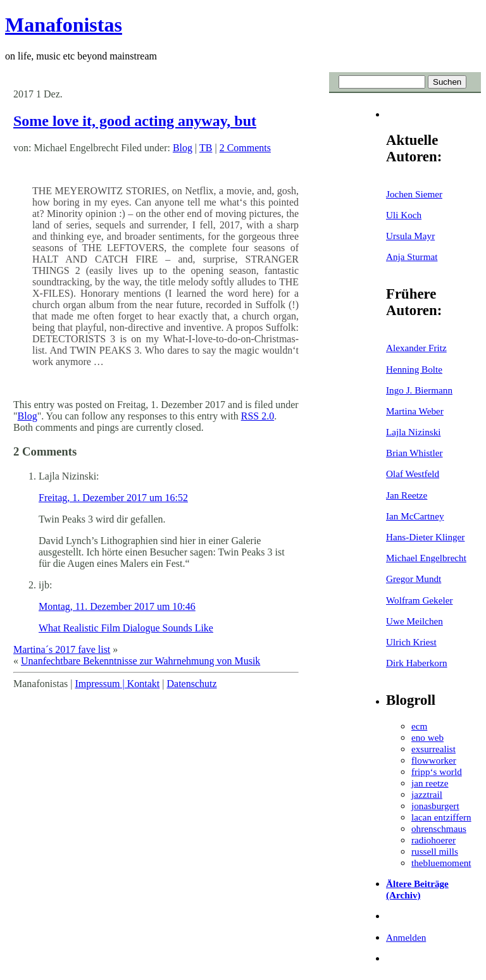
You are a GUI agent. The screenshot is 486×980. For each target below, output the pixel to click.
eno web (427, 737)
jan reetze (430, 783)
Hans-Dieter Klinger (425, 537)
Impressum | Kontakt (117, 684)
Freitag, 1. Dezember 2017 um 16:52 (113, 498)
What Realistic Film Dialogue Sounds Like (126, 628)
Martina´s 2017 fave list (62, 649)
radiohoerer (433, 840)
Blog (183, 148)
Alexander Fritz (416, 348)
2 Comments (245, 148)
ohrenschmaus (439, 828)
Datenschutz (191, 684)
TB (206, 148)
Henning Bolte (414, 369)
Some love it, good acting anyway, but (135, 121)
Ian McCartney (415, 516)
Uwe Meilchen (414, 621)
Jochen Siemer (414, 194)
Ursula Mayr (410, 236)
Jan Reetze (407, 495)
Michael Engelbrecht (426, 558)
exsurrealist (433, 749)
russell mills (435, 851)
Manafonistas (64, 25)
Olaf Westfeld (413, 474)
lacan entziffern (441, 817)
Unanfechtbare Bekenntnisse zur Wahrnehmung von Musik (140, 661)
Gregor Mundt (414, 579)
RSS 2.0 (258, 416)
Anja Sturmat (412, 257)
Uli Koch (404, 215)
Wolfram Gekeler (419, 600)
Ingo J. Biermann (419, 390)
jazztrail (427, 794)
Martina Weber (415, 411)
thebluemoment (441, 863)
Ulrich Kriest (411, 642)
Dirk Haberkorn (417, 663)
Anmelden (406, 937)
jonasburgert (435, 806)
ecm (419, 726)
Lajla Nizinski (413, 432)
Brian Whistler (414, 453)
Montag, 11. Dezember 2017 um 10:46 (117, 606)
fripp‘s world (437, 772)
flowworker (434, 760)
